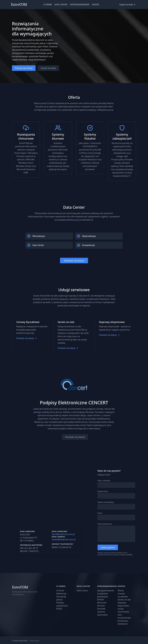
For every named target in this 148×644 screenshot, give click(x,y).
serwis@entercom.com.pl (64, 539)
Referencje (61, 594)
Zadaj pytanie (108, 547)
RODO (130, 555)
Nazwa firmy (103, 491)
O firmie (60, 591)
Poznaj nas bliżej (24, 68)
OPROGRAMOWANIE (80, 5)
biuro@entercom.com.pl (63, 534)
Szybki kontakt (126, 5)
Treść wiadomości (105, 524)
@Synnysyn (35, 641)
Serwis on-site (124, 600)
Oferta (121, 591)
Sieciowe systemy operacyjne (102, 612)
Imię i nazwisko (104, 481)
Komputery (123, 621)
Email (100, 513)
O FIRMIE (48, 5)
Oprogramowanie (106, 591)
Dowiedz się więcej (74, 261)
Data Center (82, 591)
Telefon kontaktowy (106, 502)
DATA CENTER (61, 5)
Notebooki (123, 624)
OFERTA (95, 5)
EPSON (100, 600)
